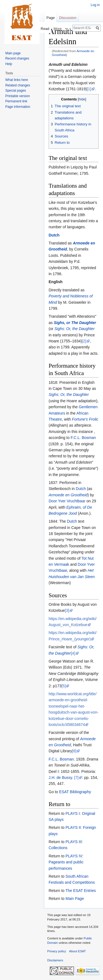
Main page (13, 53)
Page (51, 18)
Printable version (17, 96)
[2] (84, 341)
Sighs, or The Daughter (75, 323)
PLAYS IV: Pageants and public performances (66, 862)
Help (9, 64)
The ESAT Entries (81, 891)
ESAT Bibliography (75, 792)
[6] (74, 751)
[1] (89, 89)
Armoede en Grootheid (68, 495)
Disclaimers (55, 960)
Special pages (16, 91)
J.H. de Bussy (60, 778)
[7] (76, 778)
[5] (64, 686)
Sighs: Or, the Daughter (74, 329)
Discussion (68, 18)
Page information (18, 107)
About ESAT (78, 951)
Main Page (75, 899)
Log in (95, 5)
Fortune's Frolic (85, 419)
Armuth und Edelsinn (68, 64)
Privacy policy (57, 951)
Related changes (18, 85)
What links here (17, 80)
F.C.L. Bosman (83, 438)
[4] (73, 653)
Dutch (54, 235)
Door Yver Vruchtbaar (67, 501)
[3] (67, 610)
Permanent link (16, 101)
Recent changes (17, 58)
